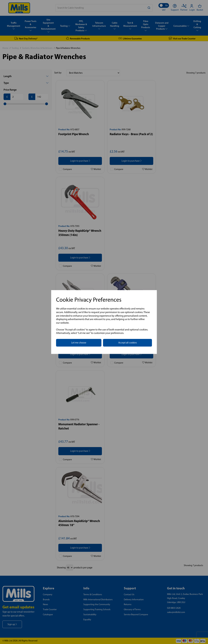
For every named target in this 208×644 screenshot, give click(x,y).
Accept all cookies (128, 343)
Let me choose (79, 343)
